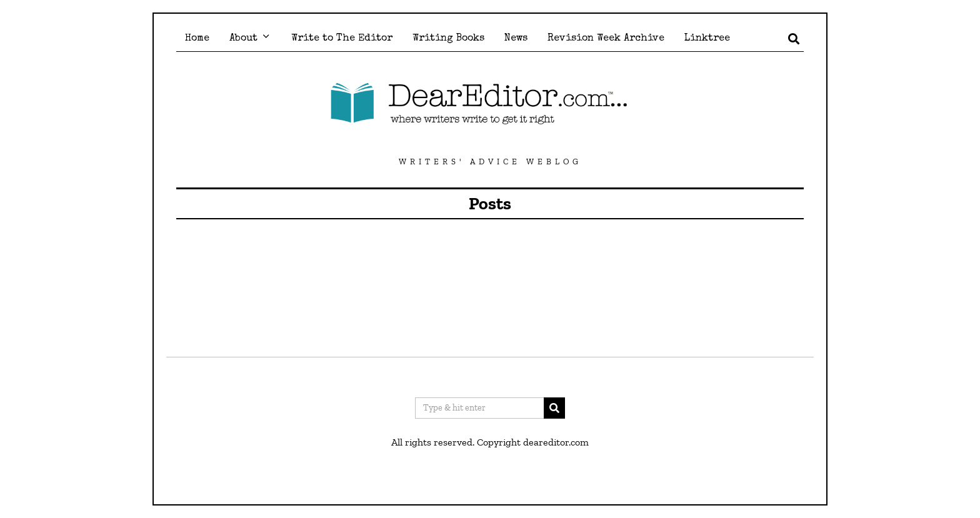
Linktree (707, 39)
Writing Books (448, 39)
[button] (554, 408)
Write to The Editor (342, 39)
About (243, 39)
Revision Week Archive (606, 39)
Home (197, 39)
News (516, 39)
